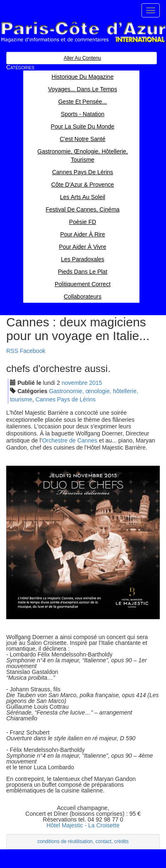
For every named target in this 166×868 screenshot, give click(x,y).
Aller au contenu (82, 58)
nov (75, 383)
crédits (121, 841)
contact (103, 841)
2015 (96, 383)
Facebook (33, 351)
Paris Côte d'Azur (83, 32)
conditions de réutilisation (65, 841)
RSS (12, 351)
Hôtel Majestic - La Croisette (83, 825)
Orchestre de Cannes (70, 440)
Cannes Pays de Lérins (65, 399)
